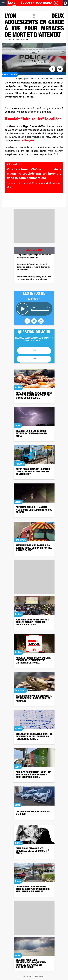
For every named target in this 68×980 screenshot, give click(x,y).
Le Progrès (27, 141)
